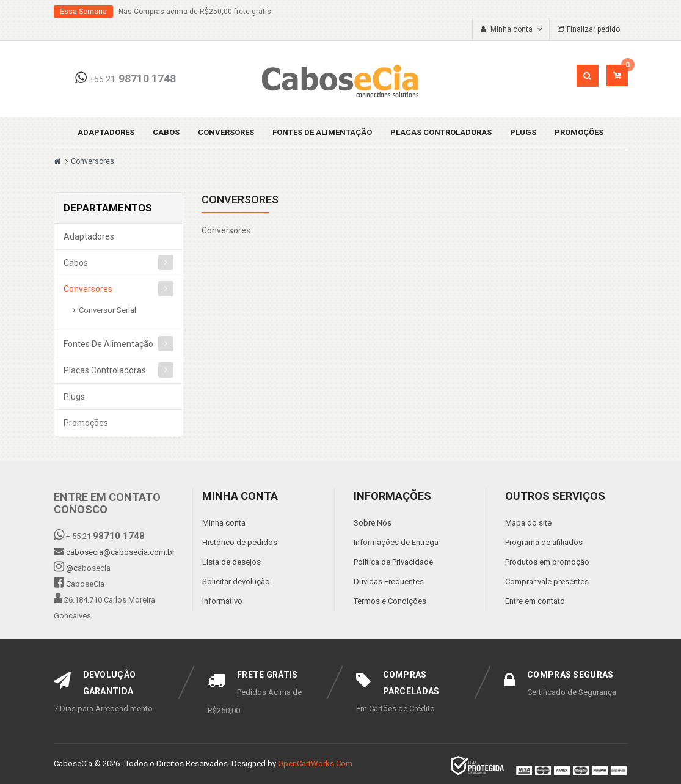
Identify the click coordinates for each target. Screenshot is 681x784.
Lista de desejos (231, 562)
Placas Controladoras (441, 132)
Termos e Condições (390, 601)
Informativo (222, 601)
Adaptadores (106, 132)
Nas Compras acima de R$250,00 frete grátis (195, 12)
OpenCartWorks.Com (315, 764)
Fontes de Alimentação (322, 132)
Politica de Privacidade (393, 562)
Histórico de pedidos (240, 542)
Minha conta (224, 523)
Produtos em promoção (547, 562)
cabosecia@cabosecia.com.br (120, 552)
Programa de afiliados (544, 542)
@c (72, 568)
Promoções (579, 132)
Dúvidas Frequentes (389, 581)
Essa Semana (83, 12)
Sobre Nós (373, 523)
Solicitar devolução (236, 581)
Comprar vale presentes (547, 581)
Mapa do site (528, 523)
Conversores (226, 132)
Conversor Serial (107, 310)
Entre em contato (535, 601)
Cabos (166, 132)
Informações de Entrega (396, 542)
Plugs (523, 132)
